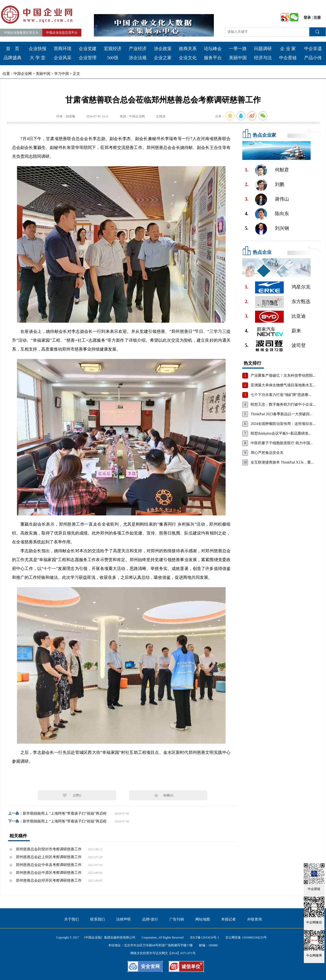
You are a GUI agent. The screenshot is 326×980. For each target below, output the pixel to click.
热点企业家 (264, 135)
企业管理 (88, 58)
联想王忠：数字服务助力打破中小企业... (283, 404)
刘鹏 (280, 184)
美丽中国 (238, 58)
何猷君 (282, 170)
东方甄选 (301, 302)
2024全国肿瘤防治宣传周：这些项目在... (283, 424)
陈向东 (282, 214)
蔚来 (296, 331)
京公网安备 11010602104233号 (246, 937)
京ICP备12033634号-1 (205, 937)
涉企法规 (138, 58)
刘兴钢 (282, 228)
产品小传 (313, 58)
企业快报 (38, 49)
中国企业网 (23, 74)
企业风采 (63, 58)
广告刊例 (177, 919)
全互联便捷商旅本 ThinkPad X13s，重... (282, 462)
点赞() (77, 795)
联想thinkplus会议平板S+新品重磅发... (281, 433)
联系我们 (98, 919)
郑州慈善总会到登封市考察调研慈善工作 (49, 849)
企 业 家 (288, 49)
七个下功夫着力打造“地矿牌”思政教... (281, 395)
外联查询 (255, 919)
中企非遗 (313, 49)
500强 (113, 58)
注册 (317, 18)
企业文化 (188, 58)
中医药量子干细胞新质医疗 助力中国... (282, 443)
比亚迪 (299, 316)
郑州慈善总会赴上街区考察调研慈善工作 (49, 857)
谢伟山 (282, 199)
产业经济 (138, 49)
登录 (307, 18)
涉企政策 (163, 49)
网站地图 (203, 919)
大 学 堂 (38, 58)
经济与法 (263, 58)
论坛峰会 (213, 49)
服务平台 (213, 58)
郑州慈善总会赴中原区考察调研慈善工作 (49, 873)
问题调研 (263, 49)
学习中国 (62, 74)
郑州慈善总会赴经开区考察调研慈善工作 (49, 880)
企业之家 (163, 58)
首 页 (13, 49)
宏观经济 (113, 49)
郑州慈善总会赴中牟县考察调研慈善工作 (49, 865)
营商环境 (63, 49)
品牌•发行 (150, 919)
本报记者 (228, 919)
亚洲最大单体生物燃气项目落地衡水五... (283, 385)
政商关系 (188, 49)
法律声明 (123, 919)
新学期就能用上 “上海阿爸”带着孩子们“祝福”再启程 (65, 813)
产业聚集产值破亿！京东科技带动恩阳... (283, 375)
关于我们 (71, 919)
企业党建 (88, 49)
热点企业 (262, 252)
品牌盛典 (13, 58)
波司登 (299, 345)
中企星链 (288, 58)
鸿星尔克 (301, 287)
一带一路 (238, 49)
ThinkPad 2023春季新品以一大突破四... (281, 414)
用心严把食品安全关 (267, 453)
